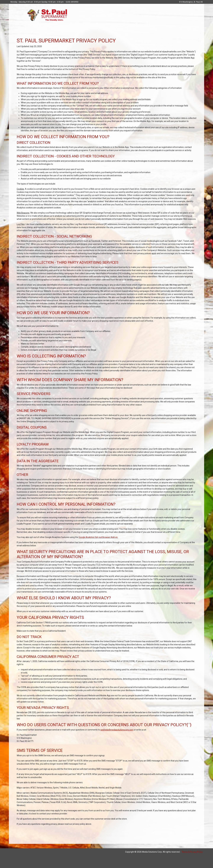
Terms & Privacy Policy (192, 852)
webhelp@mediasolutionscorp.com (117, 730)
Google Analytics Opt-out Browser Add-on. (98, 537)
